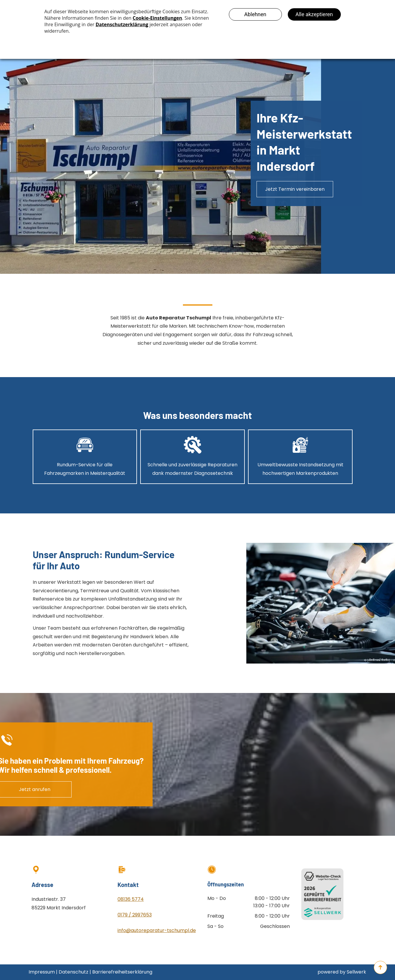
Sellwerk (356, 972)
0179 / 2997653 (135, 915)
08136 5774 (131, 899)
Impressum (42, 972)
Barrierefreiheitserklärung (122, 972)
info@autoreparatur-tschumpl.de (157, 930)
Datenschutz (73, 972)
